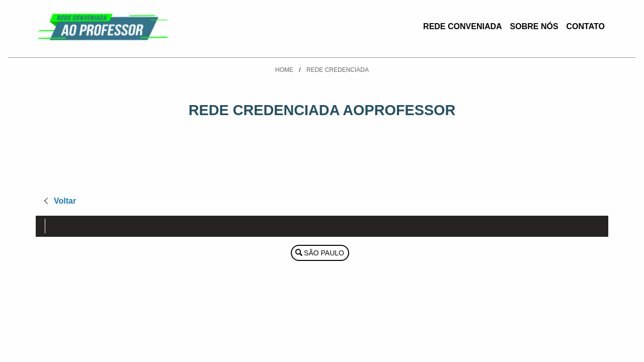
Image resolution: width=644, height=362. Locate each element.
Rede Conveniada (462, 26)
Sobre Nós (534, 26)
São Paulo (324, 253)
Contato (586, 26)
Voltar (65, 201)
